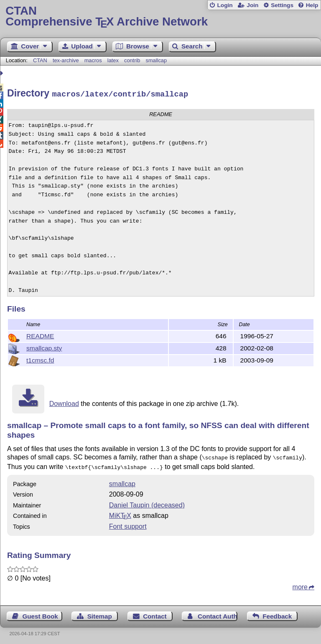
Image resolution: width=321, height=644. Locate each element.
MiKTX (120, 513)
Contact (155, 613)
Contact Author (218, 613)
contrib (132, 60)
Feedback (277, 613)
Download (64, 402)
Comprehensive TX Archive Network (160, 16)
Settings (282, 5)
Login (225, 5)
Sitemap (100, 613)
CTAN (40, 60)
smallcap (157, 60)
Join (252, 5)
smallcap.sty (44, 347)
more (300, 584)
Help (312, 5)
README (40, 335)
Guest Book (40, 613)
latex (113, 60)
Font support (128, 524)
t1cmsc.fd (40, 359)
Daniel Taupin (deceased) (147, 502)
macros (93, 60)
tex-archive (66, 60)
